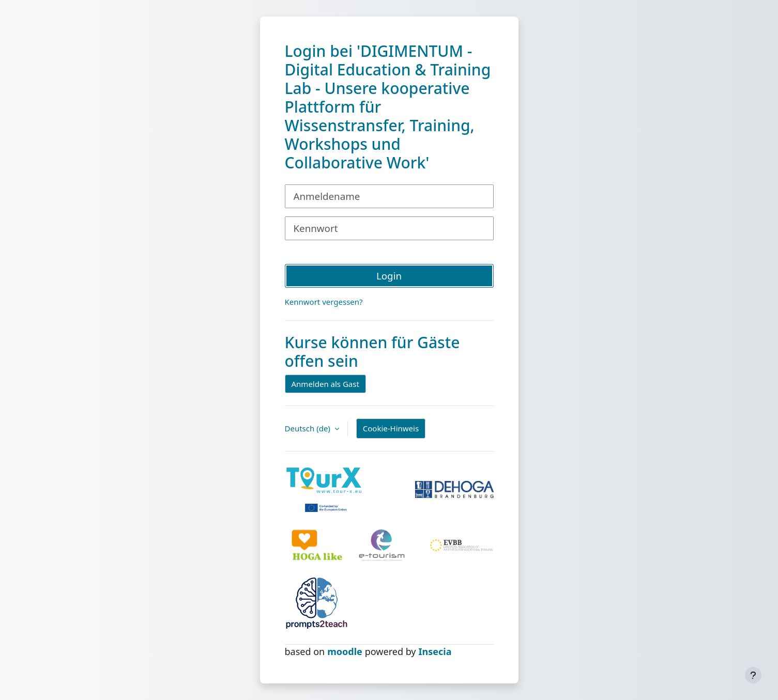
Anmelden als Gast (325, 384)
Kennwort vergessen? (324, 302)
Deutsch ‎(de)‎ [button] (309, 428)
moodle (345, 651)
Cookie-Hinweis (391, 428)
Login (389, 276)
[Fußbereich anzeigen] (753, 675)
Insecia (435, 651)
